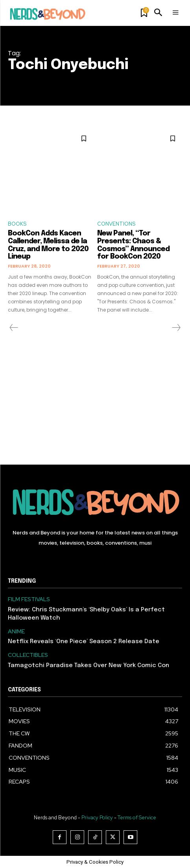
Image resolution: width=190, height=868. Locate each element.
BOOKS (17, 224)
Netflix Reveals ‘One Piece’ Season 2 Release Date (84, 642)
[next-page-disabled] (176, 328)
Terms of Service (137, 818)
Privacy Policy (97, 818)
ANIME (16, 632)
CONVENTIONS (116, 224)
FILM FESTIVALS (29, 599)
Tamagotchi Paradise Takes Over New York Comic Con (89, 666)
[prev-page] (14, 328)
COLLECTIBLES (28, 655)
